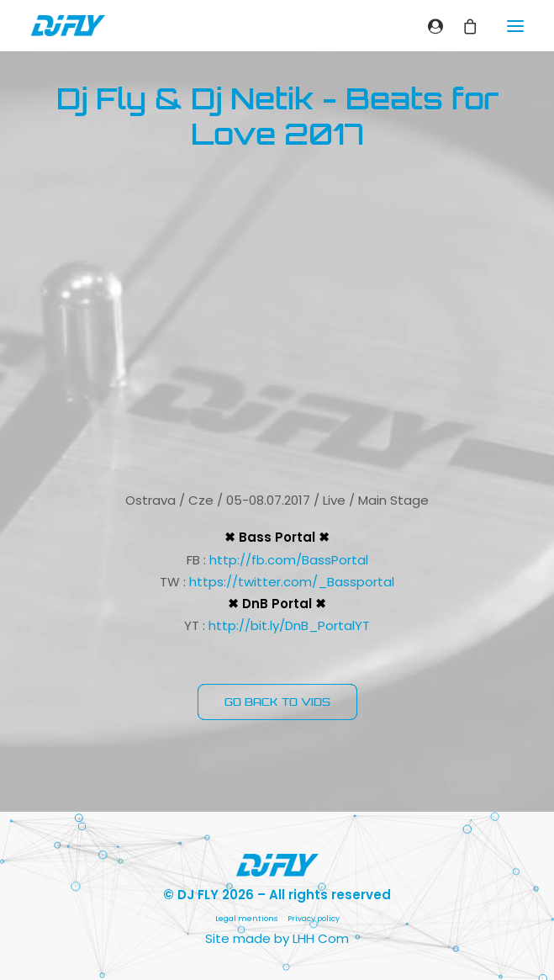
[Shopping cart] (463, 26)
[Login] (428, 26)
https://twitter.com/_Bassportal (292, 582)
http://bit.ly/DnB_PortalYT (289, 625)
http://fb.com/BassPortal (289, 560)
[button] (515, 26)
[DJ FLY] (68, 26)
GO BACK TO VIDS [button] (277, 702)
